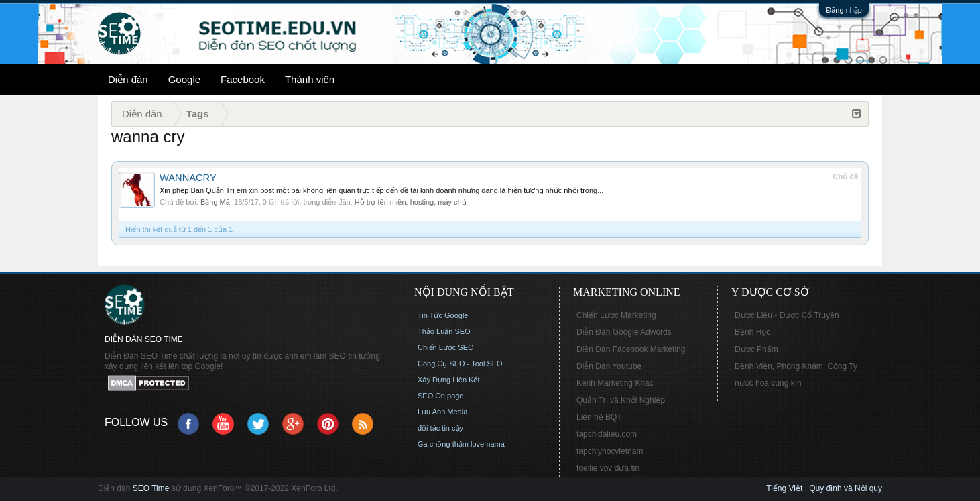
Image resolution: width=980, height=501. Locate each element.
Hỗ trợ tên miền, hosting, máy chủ (411, 202)
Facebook (243, 79)
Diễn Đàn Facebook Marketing (631, 349)
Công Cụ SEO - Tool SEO (460, 364)
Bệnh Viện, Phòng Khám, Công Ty (796, 366)
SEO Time (151, 488)
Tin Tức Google (443, 315)
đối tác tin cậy (440, 428)
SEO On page (441, 396)
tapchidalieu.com (607, 434)
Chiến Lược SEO (446, 347)
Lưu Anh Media (442, 412)
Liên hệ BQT (599, 417)
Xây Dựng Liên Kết (449, 380)
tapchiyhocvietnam (610, 451)
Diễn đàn (128, 79)
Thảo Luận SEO (444, 331)
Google (184, 79)
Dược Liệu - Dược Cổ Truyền (787, 315)
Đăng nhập (844, 10)
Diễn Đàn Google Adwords (624, 332)
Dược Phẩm (756, 349)
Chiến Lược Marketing (616, 315)
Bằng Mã (215, 202)
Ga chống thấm (443, 444)
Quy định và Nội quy (846, 488)
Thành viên (310, 79)
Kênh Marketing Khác (615, 383)
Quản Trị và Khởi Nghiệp (621, 400)
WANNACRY (188, 178)
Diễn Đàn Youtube (609, 366)
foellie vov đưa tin (608, 468)
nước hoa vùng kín (768, 383)
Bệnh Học (752, 332)
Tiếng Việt (784, 488)
